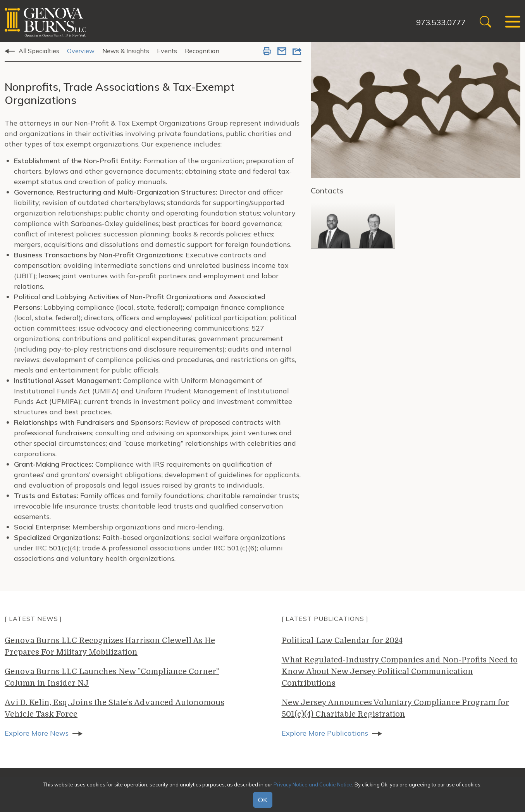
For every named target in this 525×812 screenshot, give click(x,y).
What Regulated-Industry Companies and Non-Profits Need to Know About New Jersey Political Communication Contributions (400, 671)
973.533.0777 (441, 22)
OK (263, 800)
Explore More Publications (325, 733)
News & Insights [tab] (126, 51)
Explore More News (37, 733)
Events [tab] (167, 51)
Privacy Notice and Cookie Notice (313, 784)
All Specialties (39, 51)
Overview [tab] (81, 51)
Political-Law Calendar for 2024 (342, 640)
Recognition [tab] (202, 51)
